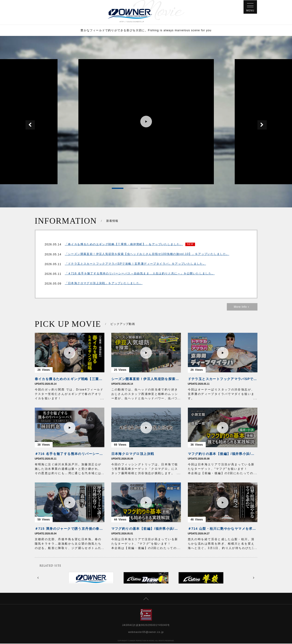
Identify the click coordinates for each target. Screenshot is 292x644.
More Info (242, 307)
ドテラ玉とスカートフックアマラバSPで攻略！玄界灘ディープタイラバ (223, 379)
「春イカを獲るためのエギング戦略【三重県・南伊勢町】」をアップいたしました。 (124, 245)
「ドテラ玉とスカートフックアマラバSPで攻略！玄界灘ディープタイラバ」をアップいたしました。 (135, 265)
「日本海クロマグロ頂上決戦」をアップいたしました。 (104, 284)
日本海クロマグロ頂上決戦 (133, 454)
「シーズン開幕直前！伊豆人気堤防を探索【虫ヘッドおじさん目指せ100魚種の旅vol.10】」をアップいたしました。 (147, 255)
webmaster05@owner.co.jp (146, 633)
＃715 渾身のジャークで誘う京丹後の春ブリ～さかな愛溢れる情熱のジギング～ (70, 529)
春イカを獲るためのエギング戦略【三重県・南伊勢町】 (70, 379)
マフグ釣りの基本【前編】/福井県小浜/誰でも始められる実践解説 (146, 529)
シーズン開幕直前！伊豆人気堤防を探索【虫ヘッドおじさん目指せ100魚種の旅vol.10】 (146, 379)
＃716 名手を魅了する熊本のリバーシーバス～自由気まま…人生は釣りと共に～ (70, 454)
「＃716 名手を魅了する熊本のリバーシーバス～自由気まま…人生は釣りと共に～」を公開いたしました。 (140, 274)
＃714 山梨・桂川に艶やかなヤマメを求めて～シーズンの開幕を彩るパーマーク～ (223, 529)
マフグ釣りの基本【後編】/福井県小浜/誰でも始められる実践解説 (223, 454)
